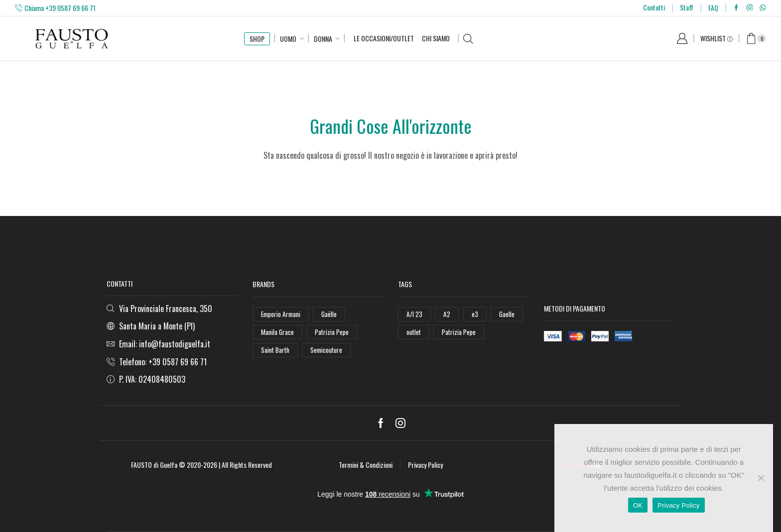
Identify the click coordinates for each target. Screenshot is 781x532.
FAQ (713, 8)
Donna (323, 39)
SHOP (257, 39)
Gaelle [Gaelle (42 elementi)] (508, 314)
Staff (687, 7)
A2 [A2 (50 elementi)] (447, 314)
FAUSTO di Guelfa (154, 465)
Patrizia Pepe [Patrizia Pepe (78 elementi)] (461, 333)
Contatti (654, 7)
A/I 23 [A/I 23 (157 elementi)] (414, 314)
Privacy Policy (425, 465)
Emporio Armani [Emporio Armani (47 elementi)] (282, 314)
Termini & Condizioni (366, 465)
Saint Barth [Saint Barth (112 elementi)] (276, 352)
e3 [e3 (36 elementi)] (475, 314)
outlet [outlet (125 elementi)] (414, 333)
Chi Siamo (436, 38)
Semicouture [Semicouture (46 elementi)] (328, 352)
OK (638, 505)
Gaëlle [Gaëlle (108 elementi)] (331, 314)
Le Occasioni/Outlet (384, 38)
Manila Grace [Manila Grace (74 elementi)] (278, 333)
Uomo (288, 39)
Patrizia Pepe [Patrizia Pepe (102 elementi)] (333, 333)
